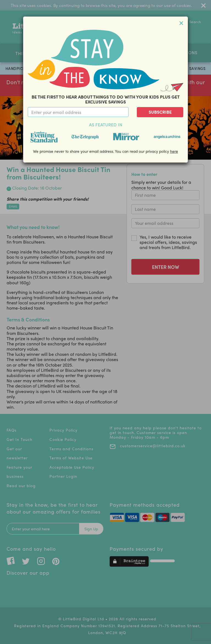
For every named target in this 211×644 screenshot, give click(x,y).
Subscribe (160, 112)
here (174, 151)
